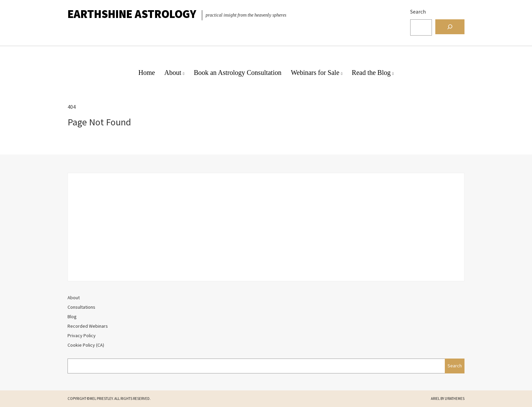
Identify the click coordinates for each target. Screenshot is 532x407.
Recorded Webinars (88, 326)
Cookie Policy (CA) (86, 345)
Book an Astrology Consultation (237, 73)
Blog (72, 317)
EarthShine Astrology (132, 14)
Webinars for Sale (315, 73)
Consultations (81, 307)
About (173, 73)
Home (147, 73)
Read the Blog (371, 73)
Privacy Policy (82, 335)
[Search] (450, 27)
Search (418, 12)
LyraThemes (455, 399)
